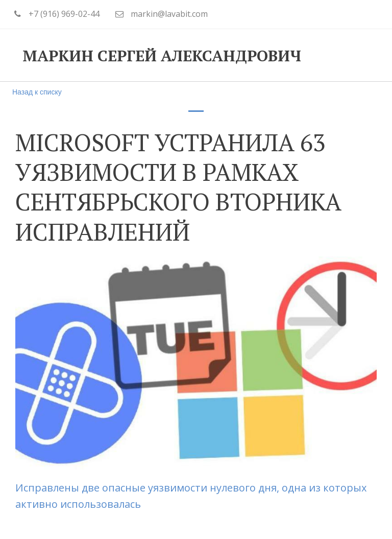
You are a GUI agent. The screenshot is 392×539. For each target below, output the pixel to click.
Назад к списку (37, 92)
